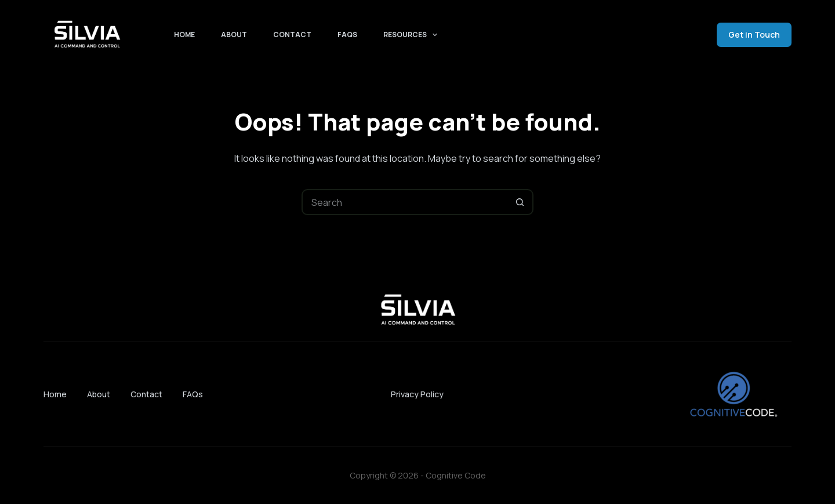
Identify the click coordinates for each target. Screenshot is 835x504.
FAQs (347, 35)
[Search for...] (404, 202)
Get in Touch (754, 35)
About (234, 35)
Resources (413, 35)
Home (184, 35)
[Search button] (520, 202)
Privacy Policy (417, 394)
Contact (292, 35)
